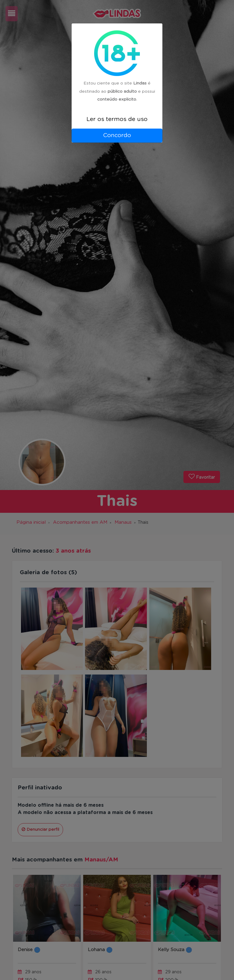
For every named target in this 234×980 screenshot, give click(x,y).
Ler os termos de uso (117, 119)
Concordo (117, 135)
